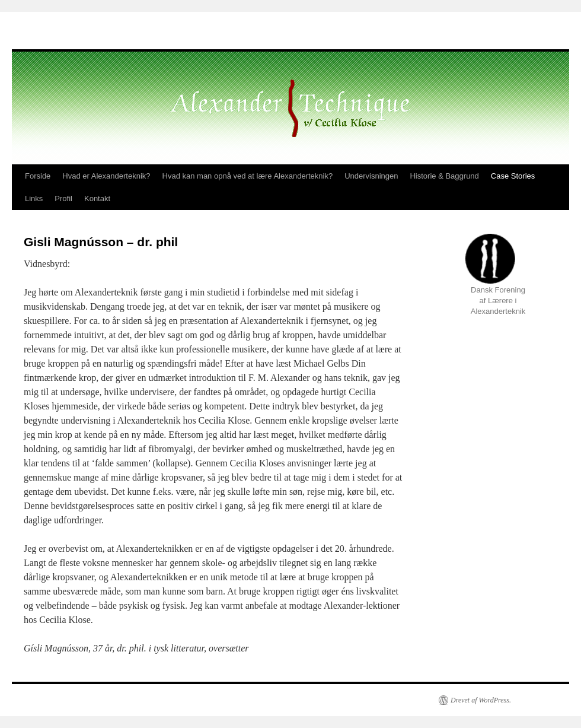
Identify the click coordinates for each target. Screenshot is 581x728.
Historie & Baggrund (444, 176)
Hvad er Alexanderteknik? (106, 176)
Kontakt (97, 198)
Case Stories (513, 176)
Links (34, 198)
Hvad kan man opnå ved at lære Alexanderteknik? (248, 176)
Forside (38, 176)
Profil (63, 198)
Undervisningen (371, 176)
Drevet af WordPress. (481, 700)
